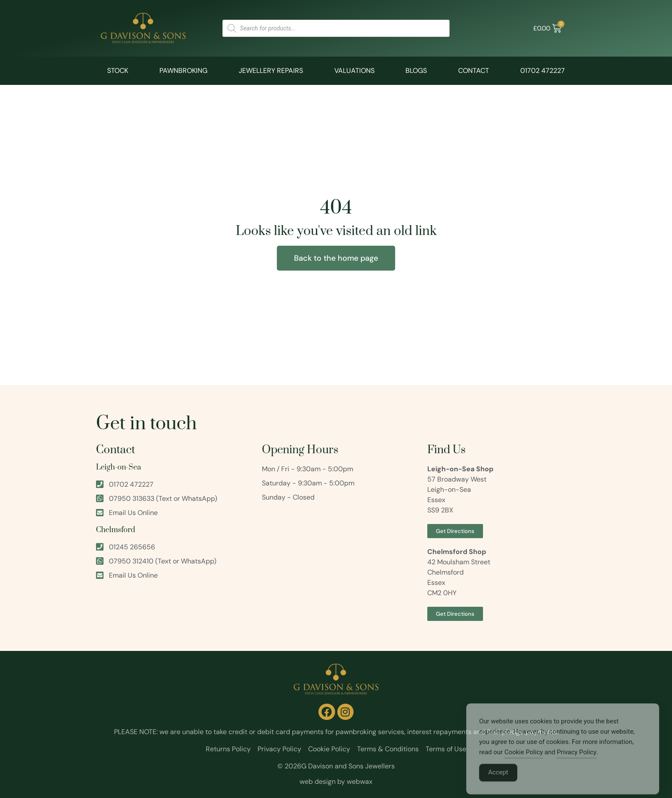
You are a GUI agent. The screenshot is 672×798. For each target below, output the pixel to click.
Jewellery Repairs (271, 71)
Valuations (354, 71)
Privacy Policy (576, 761)
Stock (118, 71)
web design (318, 781)
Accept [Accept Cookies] (498, 781)
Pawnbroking (183, 71)
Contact (474, 71)
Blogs (416, 71)
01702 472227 (543, 71)
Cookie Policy (524, 761)
